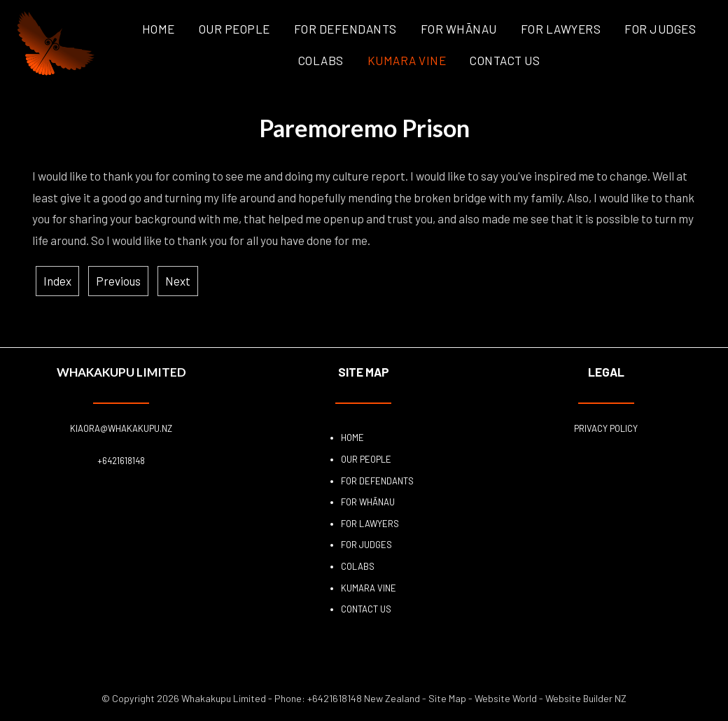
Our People (234, 29)
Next (178, 281)
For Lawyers (561, 29)
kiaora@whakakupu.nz (121, 428)
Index (57, 281)
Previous (118, 281)
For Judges (660, 29)
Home (159, 29)
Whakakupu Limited (224, 698)
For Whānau (459, 29)
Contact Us (505, 60)
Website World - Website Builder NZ (551, 698)
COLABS (321, 60)
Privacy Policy (606, 428)
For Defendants (345, 29)
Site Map (447, 698)
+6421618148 (121, 461)
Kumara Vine (407, 60)
